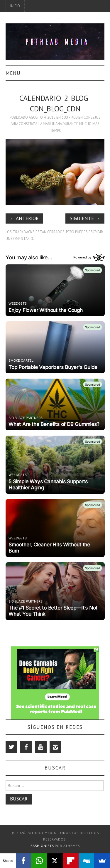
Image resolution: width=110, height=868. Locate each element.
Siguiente (85, 218)
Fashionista (42, 846)
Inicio (15, 6)
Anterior (24, 218)
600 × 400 (70, 117)
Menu (13, 73)
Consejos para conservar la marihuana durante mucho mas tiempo (56, 124)
